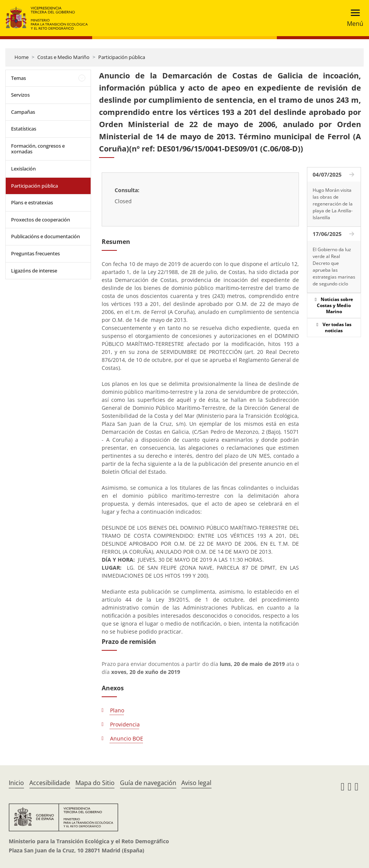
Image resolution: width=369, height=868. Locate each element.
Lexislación (23, 169)
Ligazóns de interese (34, 271)
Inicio (16, 783)
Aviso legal (196, 783)
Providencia (125, 724)
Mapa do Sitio (95, 783)
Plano (117, 710)
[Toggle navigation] (353, 18)
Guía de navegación (148, 783)
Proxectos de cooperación (41, 220)
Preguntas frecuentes (35, 253)
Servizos (20, 95)
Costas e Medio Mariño (63, 57)
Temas (18, 78)
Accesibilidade (50, 783)
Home (22, 57)
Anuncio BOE (127, 738)
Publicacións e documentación (46, 236)
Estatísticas (24, 129)
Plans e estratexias (32, 202)
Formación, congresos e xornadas (38, 149)
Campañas (23, 112)
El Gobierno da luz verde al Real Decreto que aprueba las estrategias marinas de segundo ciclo (334, 267)
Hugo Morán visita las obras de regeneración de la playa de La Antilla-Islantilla (333, 204)
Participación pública (122, 57)
